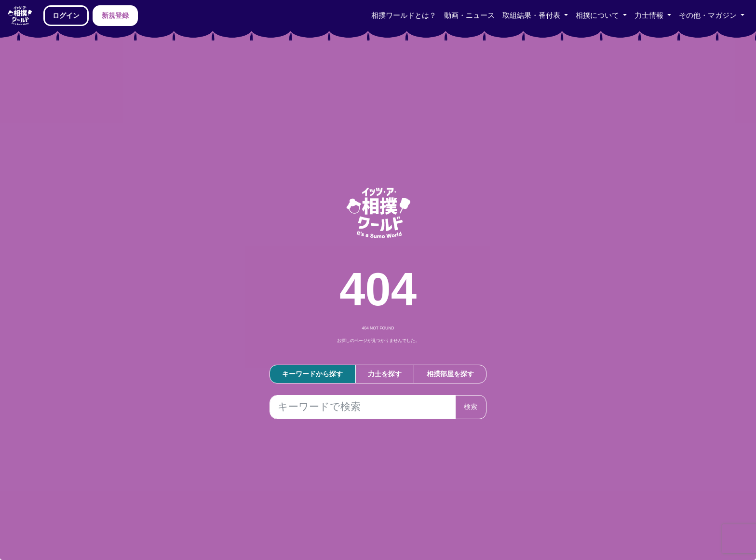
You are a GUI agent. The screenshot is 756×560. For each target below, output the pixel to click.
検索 (471, 407)
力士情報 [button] (650, 15)
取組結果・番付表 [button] (532, 15)
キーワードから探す (312, 374)
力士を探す (385, 374)
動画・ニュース (469, 15)
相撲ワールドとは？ (404, 15)
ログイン (66, 15)
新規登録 (115, 15)
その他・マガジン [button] (709, 15)
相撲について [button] (598, 15)
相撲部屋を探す (450, 374)
